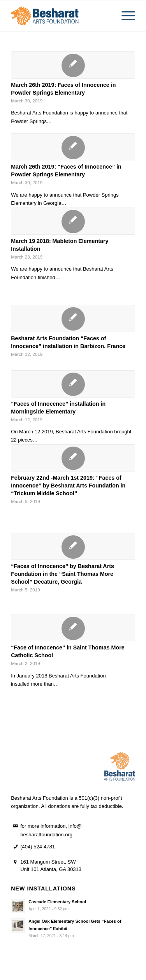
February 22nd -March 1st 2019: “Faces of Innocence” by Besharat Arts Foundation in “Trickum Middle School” (68, 486)
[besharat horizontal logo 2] (61, 16)
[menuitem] (124, 16)
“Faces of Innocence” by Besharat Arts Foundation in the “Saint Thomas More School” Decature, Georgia (62, 574)
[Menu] (124, 16)
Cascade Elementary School (57, 902)
